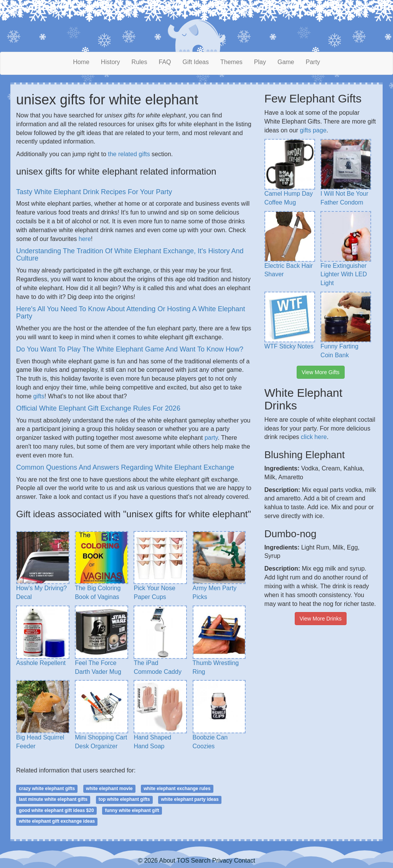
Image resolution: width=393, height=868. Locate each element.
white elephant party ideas (190, 799)
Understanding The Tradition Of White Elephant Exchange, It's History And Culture (130, 255)
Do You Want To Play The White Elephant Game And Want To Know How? (130, 349)
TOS (183, 861)
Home (81, 62)
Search (201, 861)
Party (313, 62)
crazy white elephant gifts (47, 789)
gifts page (313, 130)
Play (260, 62)
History (111, 62)
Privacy (222, 861)
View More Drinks (321, 619)
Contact (245, 861)
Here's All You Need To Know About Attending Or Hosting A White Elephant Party (131, 313)
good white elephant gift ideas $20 (56, 810)
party (211, 438)
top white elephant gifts (124, 799)
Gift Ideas (196, 62)
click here (314, 437)
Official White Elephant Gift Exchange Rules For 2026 (98, 408)
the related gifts (129, 154)
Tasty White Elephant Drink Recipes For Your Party (94, 192)
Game (286, 62)
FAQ (165, 62)
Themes (231, 62)
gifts (39, 396)
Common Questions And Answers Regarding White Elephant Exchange (125, 467)
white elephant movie (109, 789)
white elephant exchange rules (177, 789)
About (167, 861)
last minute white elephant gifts (53, 799)
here (85, 239)
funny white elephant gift (132, 810)
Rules (140, 62)
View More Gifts (321, 372)
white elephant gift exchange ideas (57, 821)
